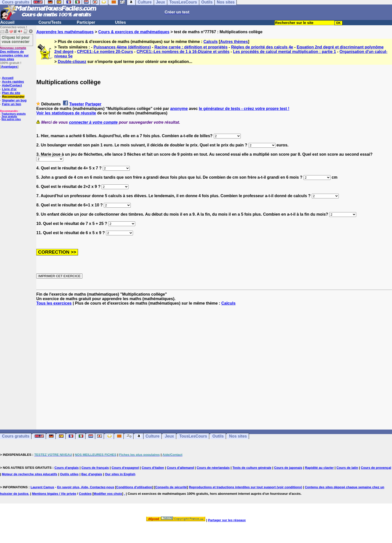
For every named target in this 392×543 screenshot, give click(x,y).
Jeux (169, 436)
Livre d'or (9, 89)
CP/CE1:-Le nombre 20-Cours (105, 52)
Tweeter (77, 104)
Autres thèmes (234, 42)
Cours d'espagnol (125, 468)
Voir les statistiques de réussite (66, 113)
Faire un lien (12, 104)
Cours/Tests (50, 22)
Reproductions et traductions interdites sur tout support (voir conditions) (245, 487)
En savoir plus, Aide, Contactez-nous (86, 487)
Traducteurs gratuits (14, 114)
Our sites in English (120, 474)
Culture (152, 436)
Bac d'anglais (92, 474)
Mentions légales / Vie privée (54, 494)
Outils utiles (69, 474)
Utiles (120, 22)
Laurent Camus (42, 487)
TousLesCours (193, 436)
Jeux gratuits (9, 117)
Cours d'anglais (67, 468)
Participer (86, 22)
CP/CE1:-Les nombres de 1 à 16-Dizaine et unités (183, 52)
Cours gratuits (16, 436)
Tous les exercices (54, 303)
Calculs (211, 42)
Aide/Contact (12, 85)
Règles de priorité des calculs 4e (262, 47)
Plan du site (11, 93)
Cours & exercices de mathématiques (134, 32)
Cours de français (95, 468)
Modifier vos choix (108, 494)
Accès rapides (13, 82)
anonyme (179, 109)
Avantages (9, 67)
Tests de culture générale (252, 468)
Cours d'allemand (180, 468)
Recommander (13, 97)
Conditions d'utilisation (134, 487)
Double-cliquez (72, 62)
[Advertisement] (214, 363)
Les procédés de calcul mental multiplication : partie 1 (284, 52)
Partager (93, 104)
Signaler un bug (14, 100)
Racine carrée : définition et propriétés (191, 47)
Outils (218, 436)
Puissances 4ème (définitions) (122, 47)
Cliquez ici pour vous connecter (16, 39)
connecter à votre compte (93, 122)
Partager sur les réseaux (227, 520)
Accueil (7, 22)
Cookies (85, 494)
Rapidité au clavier (319, 468)
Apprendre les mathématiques (65, 32)
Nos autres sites (11, 119)
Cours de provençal (376, 468)
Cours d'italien (153, 468)
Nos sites (238, 436)
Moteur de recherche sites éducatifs (29, 474)
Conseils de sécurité (171, 487)
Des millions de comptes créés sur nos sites (14, 53)
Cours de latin (347, 468)
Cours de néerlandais (213, 468)
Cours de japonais (288, 468)
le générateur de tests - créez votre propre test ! (244, 109)
